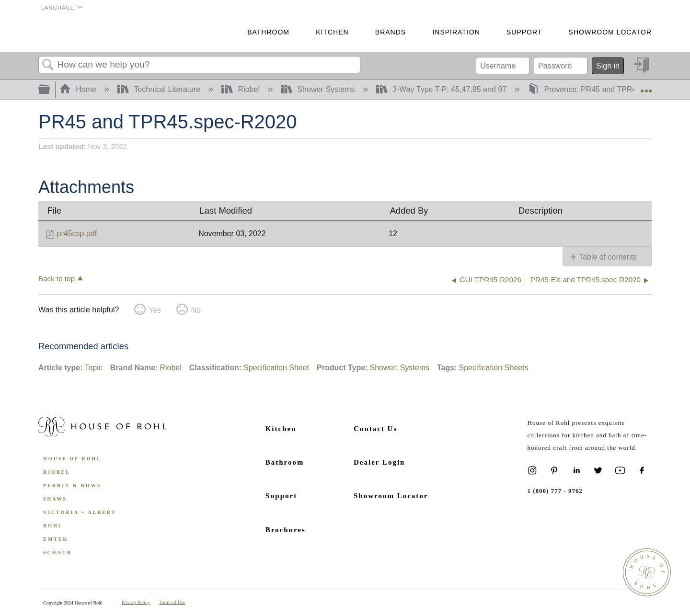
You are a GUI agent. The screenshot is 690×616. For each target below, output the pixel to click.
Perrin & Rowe (72, 485)
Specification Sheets (493, 368)
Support (524, 32)
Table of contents (608, 257)
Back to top (57, 279)
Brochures (286, 530)
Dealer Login (379, 462)
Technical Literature (160, 89)
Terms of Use (172, 602)
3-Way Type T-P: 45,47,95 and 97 (443, 89)
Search (48, 65)
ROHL (53, 526)
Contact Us (375, 429)
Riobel (241, 89)
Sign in (608, 66)
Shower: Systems (399, 368)
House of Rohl (72, 459)
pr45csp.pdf (77, 234)
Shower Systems (319, 89)
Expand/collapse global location (646, 87)
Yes (155, 310)
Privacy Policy (136, 602)
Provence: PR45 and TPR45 (585, 89)
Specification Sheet (276, 368)
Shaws (55, 499)
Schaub (57, 553)
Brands (391, 32)
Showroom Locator (610, 32)
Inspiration (456, 32)
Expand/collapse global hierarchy (50, 90)
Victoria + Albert (80, 512)
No (195, 310)
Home (79, 89)
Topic (93, 368)
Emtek (56, 539)
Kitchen (332, 32)
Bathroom (268, 32)
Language (58, 8)
